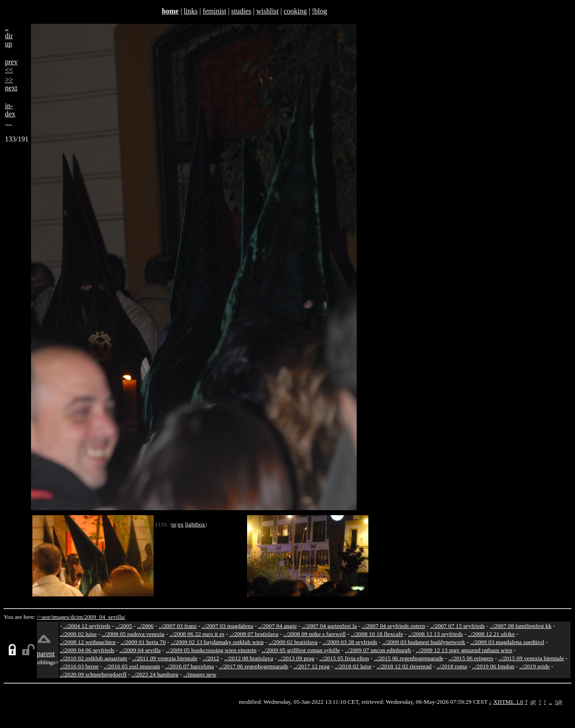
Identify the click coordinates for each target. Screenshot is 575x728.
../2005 (124, 626)
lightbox (195, 524)
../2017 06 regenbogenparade (254, 666)
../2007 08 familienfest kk (520, 626)
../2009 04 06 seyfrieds (87, 650)
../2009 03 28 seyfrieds (350, 642)
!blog (319, 11)
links (191, 11)
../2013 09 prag (296, 658)
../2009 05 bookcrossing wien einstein (211, 650)
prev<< (11, 66)
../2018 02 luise (353, 666)
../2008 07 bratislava (254, 634)
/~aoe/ (45, 617)
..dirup (9, 36)
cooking (295, 11)
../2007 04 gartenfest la (330, 626)
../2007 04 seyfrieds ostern (393, 626)
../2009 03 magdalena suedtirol (507, 642)
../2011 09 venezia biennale (165, 658)
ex (181, 524)
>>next (11, 84)
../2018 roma (452, 666)
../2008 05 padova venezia (133, 634)
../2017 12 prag (312, 666)
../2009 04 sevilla (140, 650)
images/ (61, 617)
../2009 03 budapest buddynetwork (424, 642)
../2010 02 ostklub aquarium (93, 658)
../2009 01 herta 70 (143, 642)
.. (551, 702)
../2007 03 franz (177, 626)
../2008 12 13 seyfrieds (436, 634)
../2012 (211, 658)
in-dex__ (10, 114)
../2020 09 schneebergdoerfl (93, 674)
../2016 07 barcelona (189, 666)
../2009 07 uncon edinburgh (378, 650)
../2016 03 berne (79, 666)
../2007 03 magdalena (228, 626)
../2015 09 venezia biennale (531, 658)
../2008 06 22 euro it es (197, 634)
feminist (214, 11)
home (170, 11)
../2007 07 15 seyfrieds (457, 626)
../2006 (145, 626)
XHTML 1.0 (508, 702)
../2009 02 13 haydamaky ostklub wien (217, 642)
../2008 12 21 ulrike (491, 634)
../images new (200, 674)
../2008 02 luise (78, 634)
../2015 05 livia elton (344, 658)
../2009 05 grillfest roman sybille (301, 650)
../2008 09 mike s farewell (315, 634)
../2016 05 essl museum (132, 666)
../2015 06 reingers (471, 658)
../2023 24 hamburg (155, 674)
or (174, 524)
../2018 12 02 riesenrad (404, 666)
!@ (559, 702)
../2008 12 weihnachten (88, 642)
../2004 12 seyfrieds (87, 626)
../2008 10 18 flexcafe (377, 634)
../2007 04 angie (278, 626)
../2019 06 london (493, 666)
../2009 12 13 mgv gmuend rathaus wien (464, 650)
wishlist (267, 11)
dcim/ (77, 617)
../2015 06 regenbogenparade (409, 658)
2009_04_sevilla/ (105, 617)
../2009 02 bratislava (293, 642)
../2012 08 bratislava (249, 658)
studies (241, 11)
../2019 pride (535, 666)
